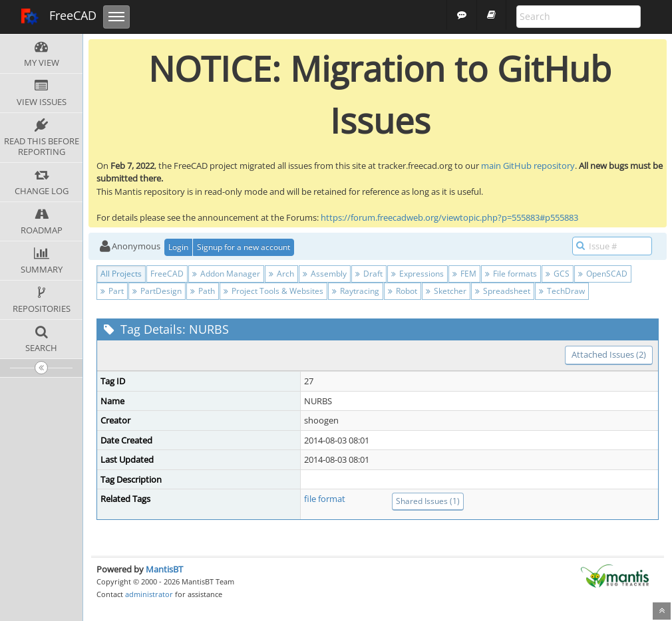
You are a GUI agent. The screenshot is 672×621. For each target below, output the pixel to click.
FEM (464, 274)
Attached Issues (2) (609, 354)
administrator (149, 594)
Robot (403, 291)
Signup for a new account (244, 247)
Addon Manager (226, 274)
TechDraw (562, 291)
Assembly (325, 274)
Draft (369, 274)
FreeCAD (58, 17)
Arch (281, 274)
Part (112, 291)
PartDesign (157, 291)
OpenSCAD (603, 274)
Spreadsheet (503, 291)
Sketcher (446, 291)
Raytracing (356, 291)
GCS (558, 274)
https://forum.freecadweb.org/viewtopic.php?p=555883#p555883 (449, 217)
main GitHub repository (528, 166)
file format (325, 499)
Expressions (418, 274)
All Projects (121, 274)
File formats (511, 274)
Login (178, 247)
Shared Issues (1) (428, 501)
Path (203, 291)
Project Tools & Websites (273, 291)
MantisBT (164, 569)
